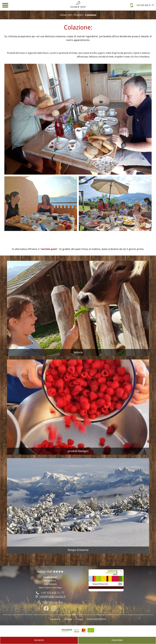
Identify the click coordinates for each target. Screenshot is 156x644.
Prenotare (117, 640)
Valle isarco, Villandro (67, 630)
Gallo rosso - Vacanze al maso (84, 630)
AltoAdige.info (77, 630)
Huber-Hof (66, 15)
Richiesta (39, 640)
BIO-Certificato (91, 630)
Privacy (80, 619)
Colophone (55, 619)
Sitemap (68, 619)
